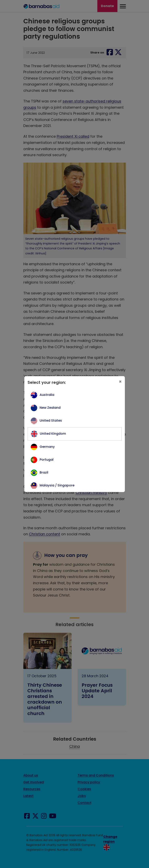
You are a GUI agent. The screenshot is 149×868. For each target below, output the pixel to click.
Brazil (44, 472)
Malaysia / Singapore (57, 485)
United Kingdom (53, 434)
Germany (47, 447)
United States (51, 421)
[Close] (120, 382)
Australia (47, 395)
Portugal (47, 460)
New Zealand (50, 408)
